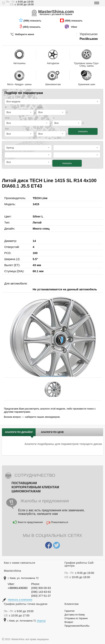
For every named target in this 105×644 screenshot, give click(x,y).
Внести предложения (30, 522)
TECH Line (40, 198)
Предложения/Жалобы (77, 626)
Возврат (69, 622)
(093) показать (32, 27)
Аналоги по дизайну (19, 432)
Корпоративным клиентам (35, 487)
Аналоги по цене (52, 432)
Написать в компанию (20, 600)
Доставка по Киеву (75, 615)
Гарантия (70, 611)
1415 (36, 204)
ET (38, 129)
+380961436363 (18, 588)
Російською (89, 39)
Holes (40, 107)
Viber (74, 27)
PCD (7, 118)
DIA (7, 129)
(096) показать (33, 21)
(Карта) (41, 621)
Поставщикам (24, 483)
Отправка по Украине (76, 618)
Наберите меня (25, 34)
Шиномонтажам (26, 491)
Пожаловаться (60, 522)
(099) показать (74, 21)
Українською (89, 34)
